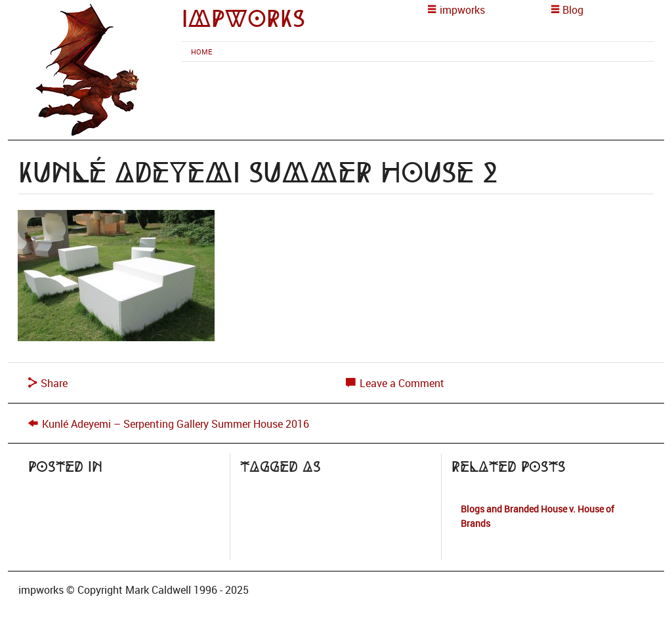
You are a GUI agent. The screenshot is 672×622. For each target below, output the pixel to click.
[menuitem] (201, 52)
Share (48, 383)
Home (201, 52)
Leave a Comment (395, 383)
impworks (243, 19)
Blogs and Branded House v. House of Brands (537, 516)
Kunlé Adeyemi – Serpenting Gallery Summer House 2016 (176, 424)
